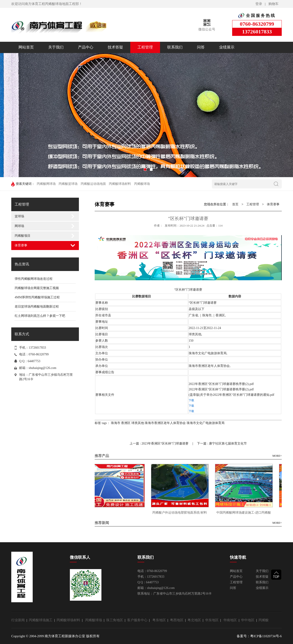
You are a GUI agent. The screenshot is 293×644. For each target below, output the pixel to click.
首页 (235, 204)
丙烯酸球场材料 (120, 184)
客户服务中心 (138, 620)
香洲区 (126, 423)
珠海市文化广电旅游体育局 (206, 423)
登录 (259, 4)
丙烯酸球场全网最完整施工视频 (37, 288)
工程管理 (145, 47)
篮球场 (19, 216)
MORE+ (277, 456)
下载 (191, 400)
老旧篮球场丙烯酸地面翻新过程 (37, 307)
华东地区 (213, 620)
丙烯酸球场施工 (42, 620)
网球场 (19, 226)
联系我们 (175, 47)
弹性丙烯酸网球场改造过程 (34, 279)
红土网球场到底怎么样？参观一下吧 (40, 316)
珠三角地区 (116, 620)
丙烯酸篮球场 (68, 184)
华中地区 (249, 620)
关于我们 (56, 47)
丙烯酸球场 (142, 184)
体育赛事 (21, 245)
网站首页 (26, 47)
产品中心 (86, 47)
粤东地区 (160, 620)
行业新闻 (19, 620)
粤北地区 (195, 620)
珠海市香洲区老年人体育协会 (165, 423)
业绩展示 (227, 47)
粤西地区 (178, 620)
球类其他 (138, 423)
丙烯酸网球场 (46, 184)
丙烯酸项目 (23, 236)
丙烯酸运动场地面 (93, 184)
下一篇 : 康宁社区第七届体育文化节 (222, 444)
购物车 (274, 4)
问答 (201, 47)
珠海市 (116, 423)
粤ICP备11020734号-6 (266, 636)
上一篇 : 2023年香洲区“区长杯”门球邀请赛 (159, 444)
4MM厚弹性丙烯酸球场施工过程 (37, 297)
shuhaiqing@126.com (42, 368)
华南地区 (231, 620)
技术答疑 (115, 47)
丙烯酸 (264, 620)
